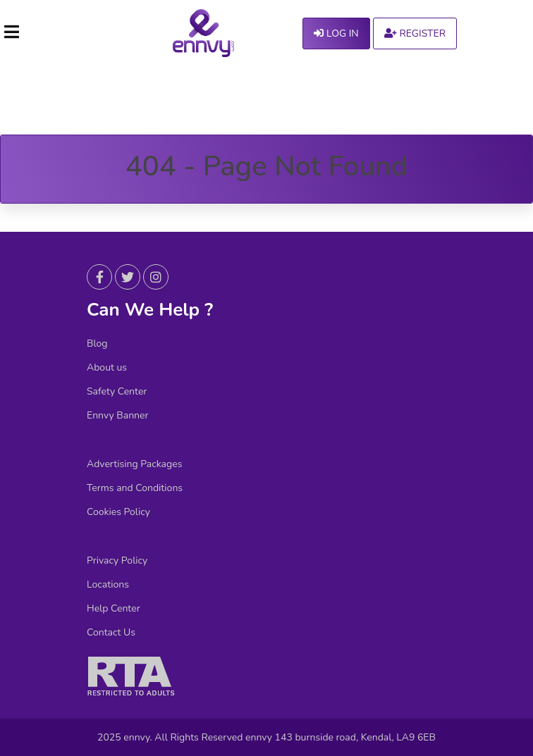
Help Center (114, 609)
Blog (97, 344)
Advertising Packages (134, 464)
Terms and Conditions (135, 488)
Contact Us (111, 633)
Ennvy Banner (118, 416)
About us (107, 368)
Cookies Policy (118, 512)
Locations (108, 585)
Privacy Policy (117, 561)
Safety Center (117, 392)
